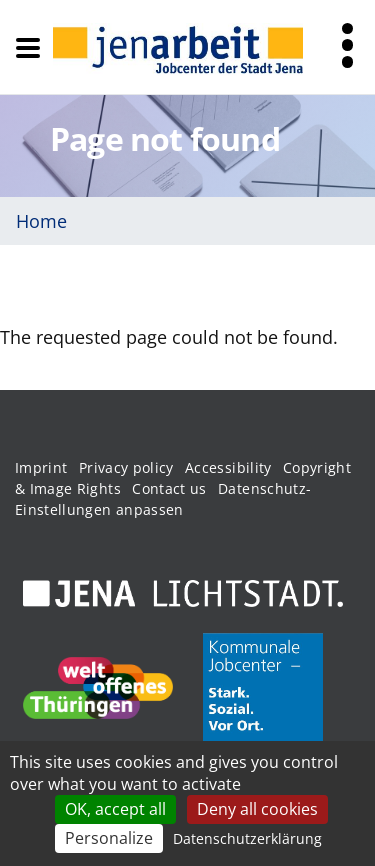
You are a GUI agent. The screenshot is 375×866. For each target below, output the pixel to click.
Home (41, 221)
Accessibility (228, 467)
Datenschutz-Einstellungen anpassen (163, 499)
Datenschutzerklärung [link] (247, 838)
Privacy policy (126, 467)
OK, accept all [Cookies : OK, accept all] (115, 809)
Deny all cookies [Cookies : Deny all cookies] (257, 809)
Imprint (41, 467)
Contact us (169, 488)
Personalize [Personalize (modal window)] (109, 838)
